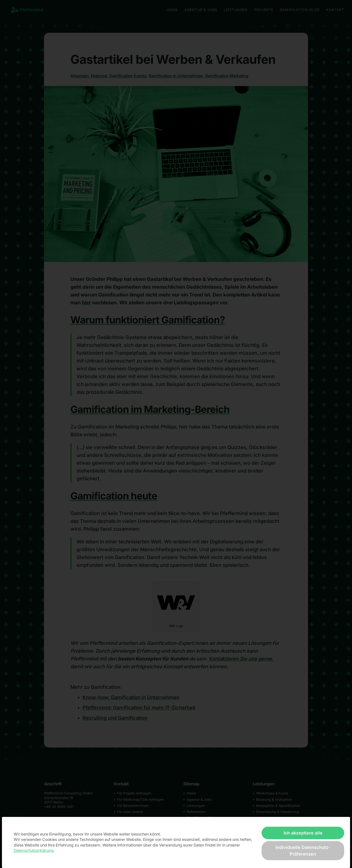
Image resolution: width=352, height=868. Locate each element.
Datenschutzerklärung (34, 851)
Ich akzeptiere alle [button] (303, 833)
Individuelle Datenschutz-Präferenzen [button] (303, 851)
